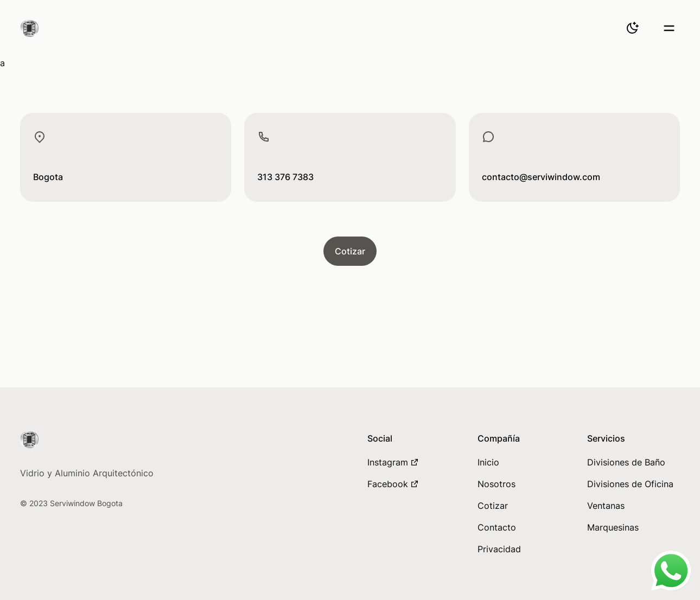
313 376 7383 (285, 177)
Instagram (393, 462)
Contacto (497, 527)
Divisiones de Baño (626, 462)
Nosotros (497, 484)
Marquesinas (613, 527)
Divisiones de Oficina (630, 484)
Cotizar (350, 251)
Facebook (393, 484)
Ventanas (606, 506)
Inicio (488, 462)
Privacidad (499, 549)
